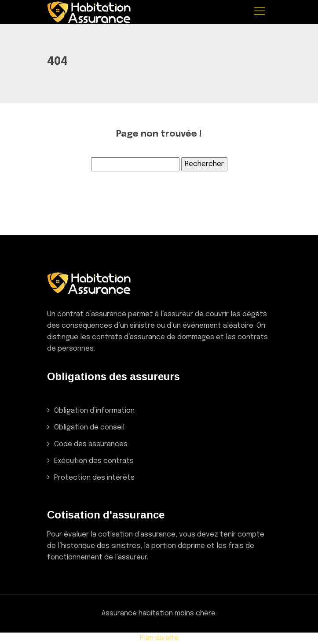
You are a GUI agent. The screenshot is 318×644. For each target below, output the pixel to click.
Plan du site (159, 638)
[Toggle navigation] (259, 12)
